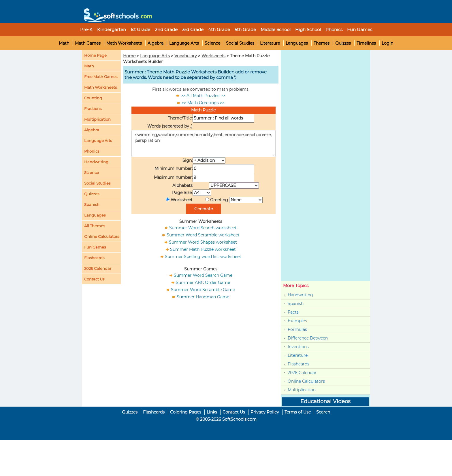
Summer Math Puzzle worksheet (203, 249)
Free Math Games (101, 77)
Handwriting (96, 162)
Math (64, 43)
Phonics (92, 151)
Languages (297, 43)
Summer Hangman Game (203, 297)
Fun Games (360, 30)
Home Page (95, 55)
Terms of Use (298, 412)
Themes (322, 43)
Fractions (93, 109)
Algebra (156, 43)
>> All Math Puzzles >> (203, 96)
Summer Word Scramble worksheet (203, 235)
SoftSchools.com (239, 419)
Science (212, 43)
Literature (270, 43)
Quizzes (343, 43)
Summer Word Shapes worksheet (203, 242)
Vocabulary (186, 56)
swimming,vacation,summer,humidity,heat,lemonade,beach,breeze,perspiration (204, 143)
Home (129, 56)
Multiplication (97, 119)
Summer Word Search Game (203, 275)
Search (323, 412)
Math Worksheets (124, 43)
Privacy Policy (265, 412)
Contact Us (234, 412)
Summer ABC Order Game (203, 282)
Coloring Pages (186, 412)
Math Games (88, 43)
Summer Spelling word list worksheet (203, 257)
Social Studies (240, 43)
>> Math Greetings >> (203, 103)
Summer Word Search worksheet (203, 228)
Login (387, 43)
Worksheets (213, 56)
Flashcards (298, 364)
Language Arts (184, 43)
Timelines (366, 43)
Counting (93, 98)
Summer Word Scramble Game (203, 290)
